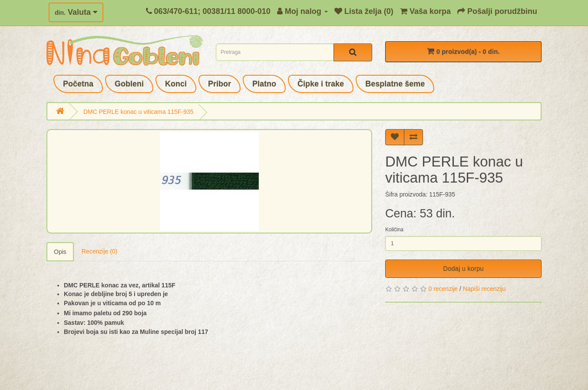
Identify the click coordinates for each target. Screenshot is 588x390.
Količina (394, 230)
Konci (176, 84)
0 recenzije (443, 289)
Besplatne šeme (395, 84)
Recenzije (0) (99, 251)
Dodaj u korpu (463, 268)
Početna (78, 84)
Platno (264, 84)
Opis (60, 252)
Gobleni (129, 84)
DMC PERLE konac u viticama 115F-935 (139, 112)
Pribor (220, 84)
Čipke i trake (321, 84)
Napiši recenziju (484, 289)
